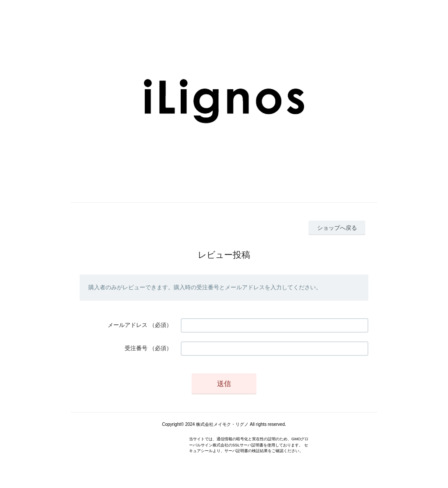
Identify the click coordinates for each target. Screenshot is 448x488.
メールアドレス (128, 325)
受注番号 (136, 348)
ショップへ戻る (337, 228)
